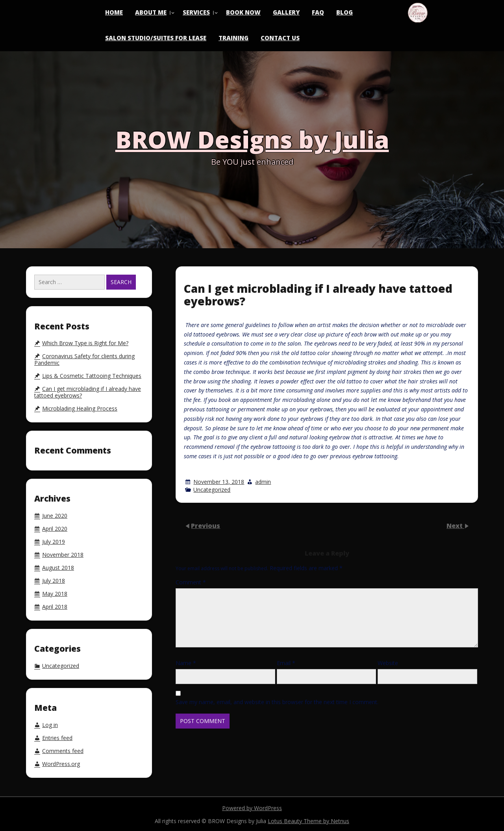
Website (388, 663)
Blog (345, 12)
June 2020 (55, 516)
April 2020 (55, 529)
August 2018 (58, 568)
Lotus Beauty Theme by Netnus (309, 821)
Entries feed (57, 738)
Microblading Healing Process (80, 409)
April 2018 (55, 607)
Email (286, 663)
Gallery (286, 12)
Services (196, 12)
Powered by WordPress (252, 808)
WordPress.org (61, 764)
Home (114, 12)
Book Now (243, 12)
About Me (151, 12)
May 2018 (55, 594)
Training (233, 38)
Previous (206, 526)
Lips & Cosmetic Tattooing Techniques (92, 376)
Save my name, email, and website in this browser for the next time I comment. (277, 702)
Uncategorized (212, 490)
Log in (50, 725)
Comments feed (63, 751)
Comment (191, 582)
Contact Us (280, 38)
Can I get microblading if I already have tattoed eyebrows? (88, 392)
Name (186, 663)
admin (263, 482)
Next (455, 526)
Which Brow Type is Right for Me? (85, 343)
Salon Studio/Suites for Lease (156, 38)
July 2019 (54, 542)
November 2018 (63, 555)
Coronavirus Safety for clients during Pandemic (84, 360)
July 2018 (54, 581)
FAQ (318, 12)
